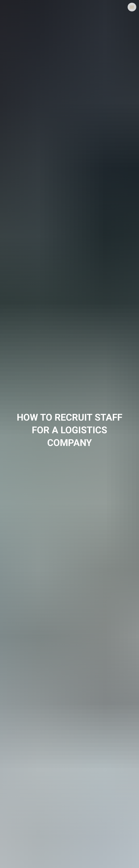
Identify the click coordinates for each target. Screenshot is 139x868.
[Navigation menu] (132, 7)
